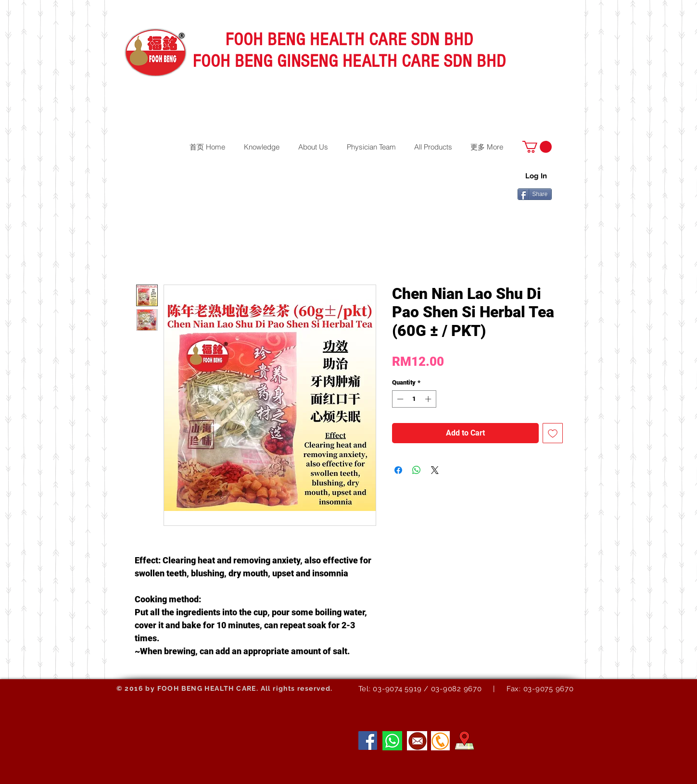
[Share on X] (435, 470)
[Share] (535, 194)
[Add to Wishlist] (553, 433)
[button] (537, 147)
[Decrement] (399, 399)
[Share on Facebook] (398, 470)
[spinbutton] (414, 399)
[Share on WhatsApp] (417, 470)
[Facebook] (368, 740)
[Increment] (429, 399)
